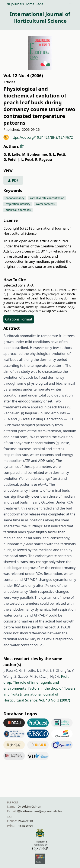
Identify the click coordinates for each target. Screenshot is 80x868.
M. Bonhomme (35, 154)
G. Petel (10, 159)
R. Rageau (43, 159)
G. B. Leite (12, 154)
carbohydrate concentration (47, 198)
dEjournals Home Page (25, 4)
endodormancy (15, 198)
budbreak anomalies (18, 210)
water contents (45, 204)
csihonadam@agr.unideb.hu (41, 811)
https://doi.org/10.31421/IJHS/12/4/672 (38, 137)
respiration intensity (18, 204)
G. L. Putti (57, 154)
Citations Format (19, 319)
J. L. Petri (26, 159)
